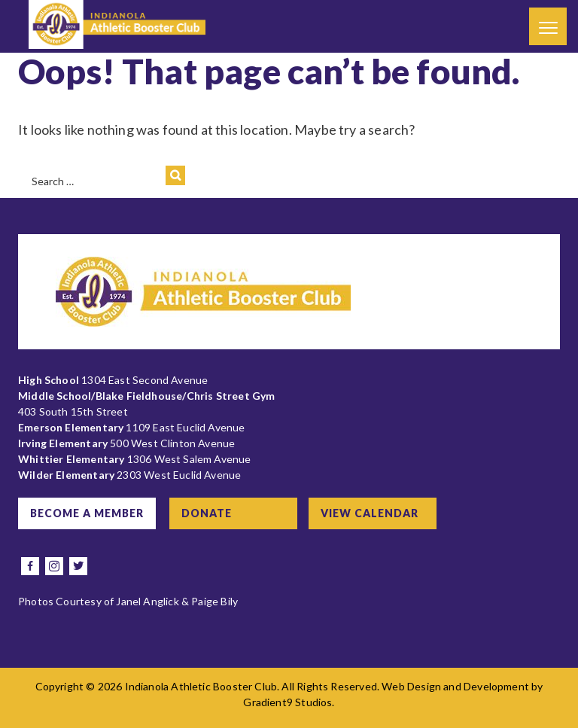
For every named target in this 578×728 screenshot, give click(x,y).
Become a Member (87, 513)
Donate (207, 513)
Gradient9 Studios (287, 702)
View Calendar (370, 513)
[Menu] (548, 26)
